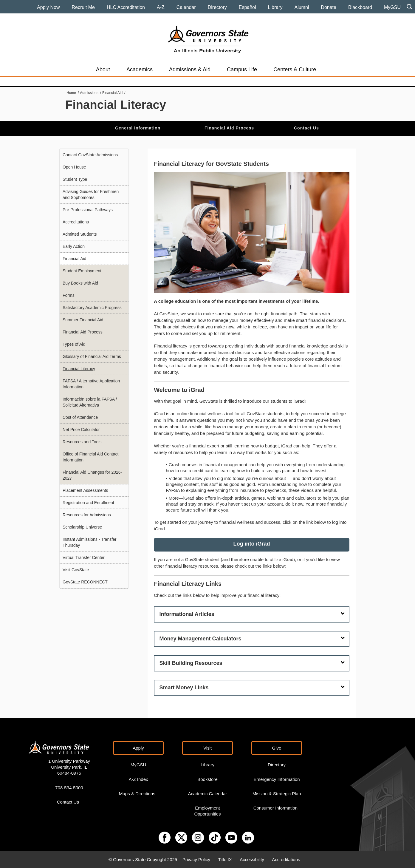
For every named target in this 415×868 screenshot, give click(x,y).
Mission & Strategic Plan (277, 794)
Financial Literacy (79, 369)
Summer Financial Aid (83, 320)
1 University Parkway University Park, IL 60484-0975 (69, 767)
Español (247, 7)
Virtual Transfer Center (84, 557)
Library (275, 7)
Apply (138, 748)
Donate (329, 7)
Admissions (89, 93)
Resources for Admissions (87, 515)
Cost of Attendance (80, 417)
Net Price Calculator (81, 430)
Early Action (74, 246)
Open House (74, 167)
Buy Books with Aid (80, 283)
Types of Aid (74, 344)
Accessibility (252, 859)
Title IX (225, 859)
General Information (138, 128)
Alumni (302, 7)
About (103, 69)
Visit (207, 748)
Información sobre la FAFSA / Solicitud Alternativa (90, 402)
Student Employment (82, 271)
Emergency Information (277, 779)
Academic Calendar (208, 794)
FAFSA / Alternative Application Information (91, 384)
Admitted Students (80, 234)
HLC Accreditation (126, 7)
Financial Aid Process (229, 128)
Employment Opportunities (207, 811)
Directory (217, 7)
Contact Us (306, 128)
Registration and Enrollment (88, 503)
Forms (69, 295)
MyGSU (392, 7)
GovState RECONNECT (85, 582)
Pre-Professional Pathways (88, 210)
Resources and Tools (82, 442)
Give (277, 748)
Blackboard (360, 7)
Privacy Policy (196, 859)
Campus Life (242, 69)
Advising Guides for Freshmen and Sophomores (91, 194)
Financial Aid (112, 93)
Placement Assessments (85, 490)
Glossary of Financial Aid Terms (92, 356)
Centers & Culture (295, 69)
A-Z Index (138, 779)
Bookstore (207, 779)
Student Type (75, 179)
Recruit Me (83, 7)
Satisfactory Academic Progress (92, 308)
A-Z (161, 7)
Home (71, 93)
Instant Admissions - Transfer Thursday (90, 542)
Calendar (186, 7)
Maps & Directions (137, 794)
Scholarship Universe (82, 527)
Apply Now (48, 7)
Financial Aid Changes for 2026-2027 (92, 475)
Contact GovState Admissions (90, 155)
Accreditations (76, 222)
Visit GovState (76, 570)
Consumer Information (275, 808)
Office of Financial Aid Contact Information (90, 457)
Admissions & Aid (190, 69)
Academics (140, 69)
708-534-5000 (69, 788)
